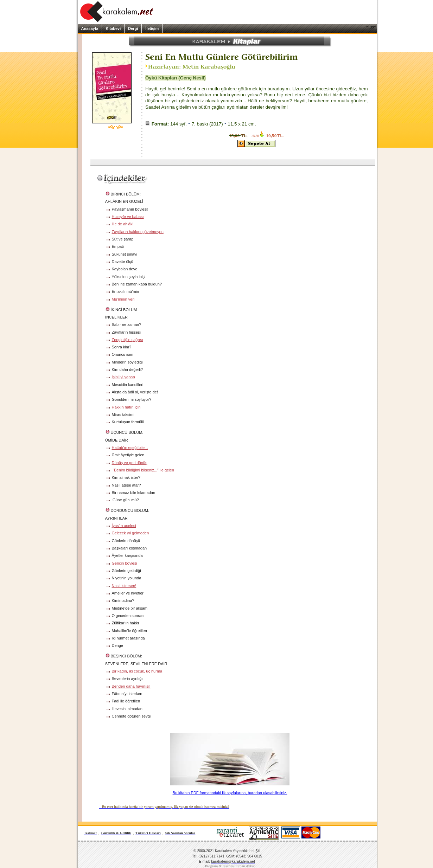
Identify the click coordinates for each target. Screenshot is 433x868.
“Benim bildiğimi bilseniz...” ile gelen (143, 470)
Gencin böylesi (125, 563)
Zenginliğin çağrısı (128, 340)
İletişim (152, 28)
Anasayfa (90, 28)
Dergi (133, 28)
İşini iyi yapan (123, 377)
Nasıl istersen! (124, 586)
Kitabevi (113, 28)
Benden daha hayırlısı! (131, 686)
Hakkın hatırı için (126, 407)
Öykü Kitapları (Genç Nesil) (176, 78)
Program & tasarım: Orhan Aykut (230, 866)
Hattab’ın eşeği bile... (130, 448)
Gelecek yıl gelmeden (130, 533)
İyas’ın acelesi (124, 526)
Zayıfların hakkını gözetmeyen (138, 232)
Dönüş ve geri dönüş (130, 463)
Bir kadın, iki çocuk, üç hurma (137, 671)
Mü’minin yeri (123, 299)
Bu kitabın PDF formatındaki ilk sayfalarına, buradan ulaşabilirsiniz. (230, 793)
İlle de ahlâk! (123, 224)
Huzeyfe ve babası (128, 217)
